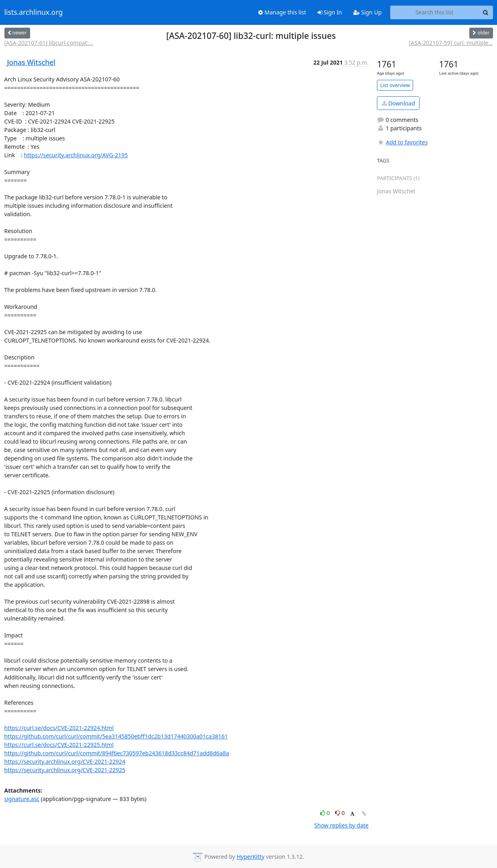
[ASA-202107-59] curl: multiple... (451, 43)
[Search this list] (435, 12)
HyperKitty (250, 857)
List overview (395, 85)
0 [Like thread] (326, 813)
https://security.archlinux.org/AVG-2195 (76, 155)
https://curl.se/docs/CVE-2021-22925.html (59, 745)
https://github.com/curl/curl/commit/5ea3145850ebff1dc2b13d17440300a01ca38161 (116, 736)
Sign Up (368, 12)
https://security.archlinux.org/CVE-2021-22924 (65, 762)
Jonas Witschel (32, 62)
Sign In (330, 12)
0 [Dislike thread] (340, 813)
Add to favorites (402, 142)
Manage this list (282, 12)
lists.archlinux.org (34, 12)
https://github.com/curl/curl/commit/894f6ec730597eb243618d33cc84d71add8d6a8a (117, 753)
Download (398, 103)
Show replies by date (341, 825)
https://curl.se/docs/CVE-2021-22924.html (59, 728)
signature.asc (22, 799)
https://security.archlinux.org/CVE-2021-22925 (65, 770)
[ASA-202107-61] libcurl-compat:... (49, 43)
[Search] (486, 12)
